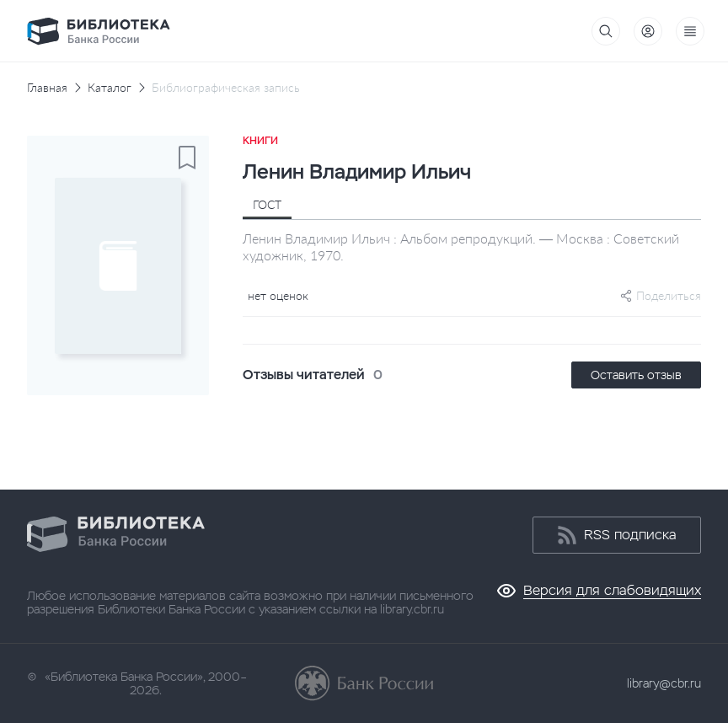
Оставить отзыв (636, 375)
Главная (47, 88)
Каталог (110, 88)
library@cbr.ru (664, 683)
